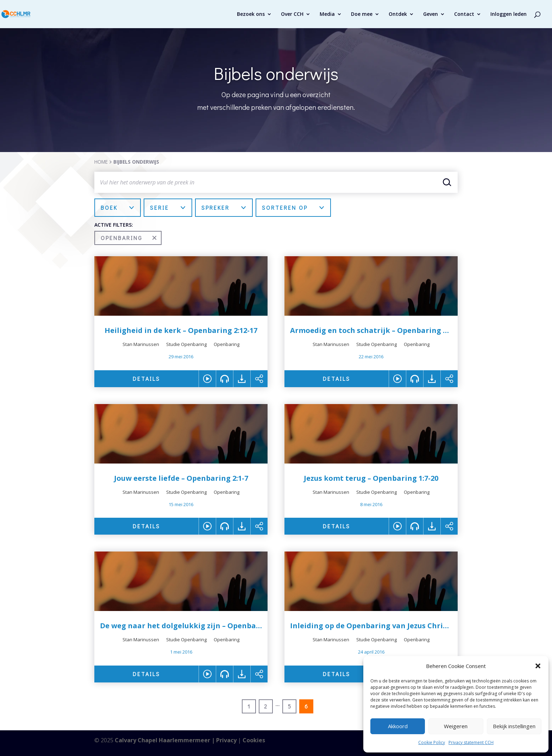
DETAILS (146, 379)
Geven (431, 14)
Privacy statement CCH (471, 742)
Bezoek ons (251, 14)
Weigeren (456, 726)
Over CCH (292, 14)
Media (327, 14)
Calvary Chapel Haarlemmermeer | (165, 740)
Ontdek (398, 14)
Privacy (226, 740)
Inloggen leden (509, 14)
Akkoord (398, 726)
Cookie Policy (432, 742)
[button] (538, 666)
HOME (101, 162)
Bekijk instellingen (514, 726)
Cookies (254, 740)
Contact (464, 14)
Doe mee (362, 14)
